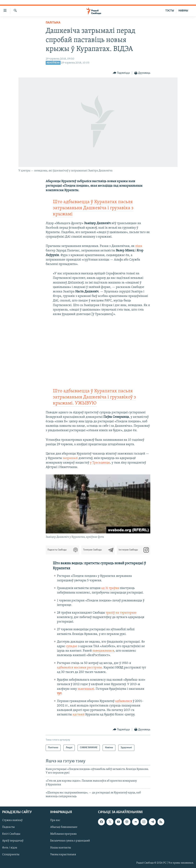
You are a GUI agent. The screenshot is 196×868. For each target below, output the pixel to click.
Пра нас (55, 820)
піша (139, 246)
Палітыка (53, 23)
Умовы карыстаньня (63, 855)
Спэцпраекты (11, 855)
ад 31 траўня (110, 588)
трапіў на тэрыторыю (121, 613)
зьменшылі (86, 689)
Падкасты (8, 827)
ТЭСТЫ (170, 11)
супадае (72, 646)
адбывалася (124, 701)
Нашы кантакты (61, 848)
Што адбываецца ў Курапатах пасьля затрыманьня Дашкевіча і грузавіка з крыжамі (93, 208)
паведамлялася (103, 651)
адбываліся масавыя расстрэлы (79, 668)
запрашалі (70, 458)
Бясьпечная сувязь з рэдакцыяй (70, 841)
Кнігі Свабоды (11, 834)
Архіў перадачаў (13, 841)
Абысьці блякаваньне (64, 827)
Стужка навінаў (12, 820)
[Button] (121, 73)
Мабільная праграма (63, 834)
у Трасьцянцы (100, 463)
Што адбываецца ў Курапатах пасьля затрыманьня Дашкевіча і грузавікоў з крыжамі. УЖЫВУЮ (94, 397)
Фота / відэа (10, 848)
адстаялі (79, 715)
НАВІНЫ (183, 11)
